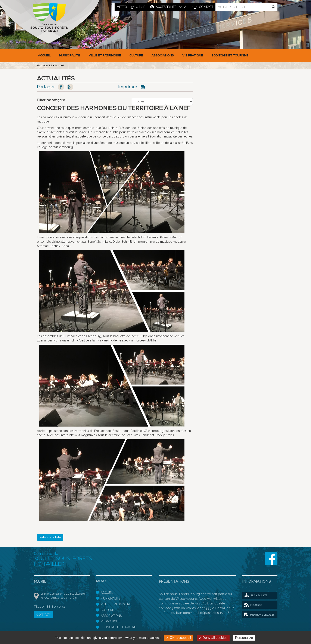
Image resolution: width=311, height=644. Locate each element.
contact (206, 7)
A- (186, 7)
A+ (180, 7)
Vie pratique (193, 56)
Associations (163, 56)
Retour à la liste (50, 537)
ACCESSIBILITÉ (166, 7)
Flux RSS (253, 605)
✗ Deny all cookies (213, 638)
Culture (136, 56)
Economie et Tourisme (230, 56)
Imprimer (128, 87)
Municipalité (70, 56)
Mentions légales (259, 615)
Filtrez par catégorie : (52, 100)
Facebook (61, 87)
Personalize (244, 638)
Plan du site (256, 595)
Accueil (44, 56)
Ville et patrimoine (105, 56)
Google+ (70, 87)
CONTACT (43, 614)
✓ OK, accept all (178, 638)
